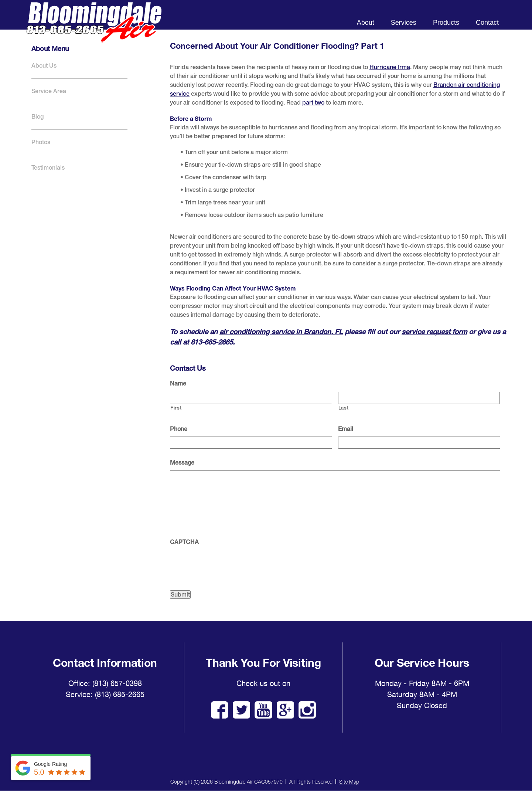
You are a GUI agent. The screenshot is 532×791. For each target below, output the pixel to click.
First (176, 408)
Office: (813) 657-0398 (105, 683)
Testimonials (48, 168)
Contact (487, 23)
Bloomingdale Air (94, 29)
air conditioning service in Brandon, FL (281, 332)
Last (344, 408)
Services (404, 23)
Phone (179, 429)
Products (446, 23)
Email (346, 429)
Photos (41, 142)
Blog (37, 117)
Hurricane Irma (390, 67)
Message (182, 463)
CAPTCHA (184, 542)
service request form (434, 332)
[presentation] (226, 564)
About (366, 23)
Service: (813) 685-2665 (105, 695)
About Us (44, 66)
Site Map (349, 782)
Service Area (49, 91)
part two (313, 103)
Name (178, 383)
